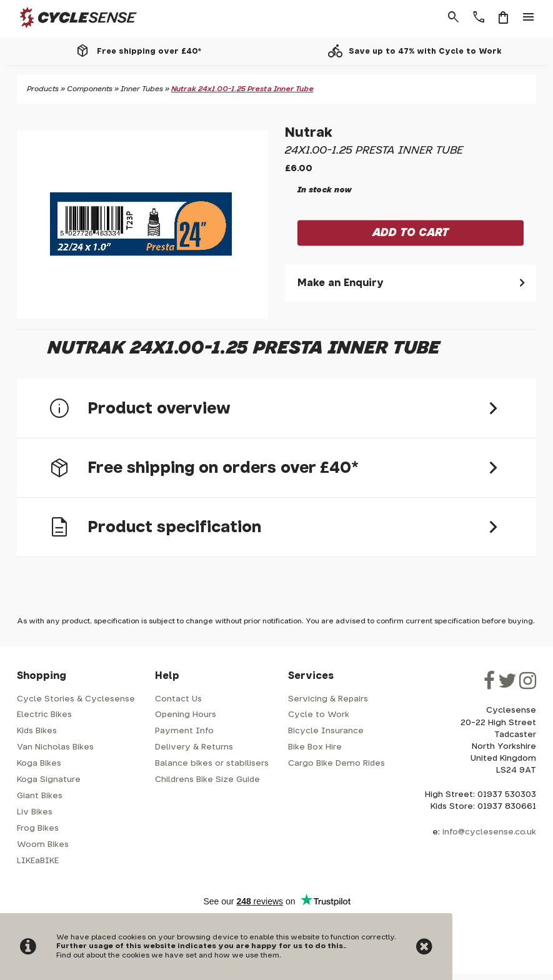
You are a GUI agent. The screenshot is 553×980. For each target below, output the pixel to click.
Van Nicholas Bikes (55, 747)
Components (90, 89)
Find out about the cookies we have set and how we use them (168, 955)
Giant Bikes (40, 796)
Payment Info (184, 731)
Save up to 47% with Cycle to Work (425, 51)
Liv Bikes (35, 812)
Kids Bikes (37, 731)
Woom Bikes (43, 845)
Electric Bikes (44, 715)
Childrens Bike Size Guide (207, 780)
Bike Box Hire (315, 747)
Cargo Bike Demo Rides (336, 764)
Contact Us (178, 699)
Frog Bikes (38, 829)
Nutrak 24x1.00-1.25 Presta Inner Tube (242, 89)
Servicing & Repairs (328, 699)
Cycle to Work (319, 715)
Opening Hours (186, 715)
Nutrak (309, 133)
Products (43, 89)
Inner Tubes (142, 89)
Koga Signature (49, 780)
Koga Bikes (39, 764)
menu (529, 17)
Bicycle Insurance (326, 731)
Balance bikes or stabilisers (212, 764)
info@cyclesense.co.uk (489, 832)
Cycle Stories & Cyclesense (76, 699)
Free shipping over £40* (149, 51)
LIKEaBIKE (38, 861)
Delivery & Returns (194, 747)
